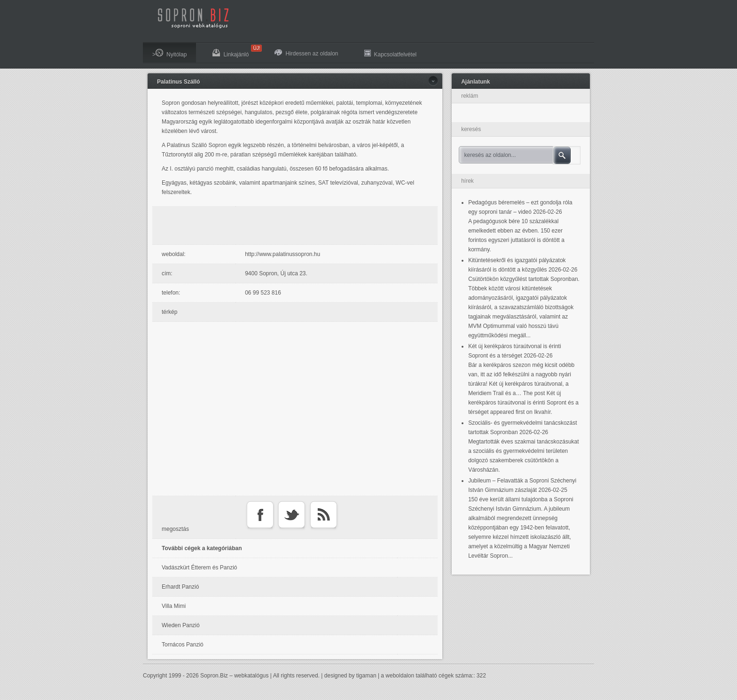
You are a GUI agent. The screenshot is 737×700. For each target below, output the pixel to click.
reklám (470, 96)
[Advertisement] (298, 226)
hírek (467, 181)
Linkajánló (235, 51)
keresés (471, 129)
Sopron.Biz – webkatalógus (234, 676)
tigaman (366, 676)
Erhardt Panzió (180, 587)
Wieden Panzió (181, 625)
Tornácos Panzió (183, 645)
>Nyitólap (169, 53)
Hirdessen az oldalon (306, 53)
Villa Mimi (174, 606)
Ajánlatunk (475, 82)
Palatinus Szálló (178, 82)
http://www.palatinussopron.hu (282, 254)
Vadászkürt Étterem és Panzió (200, 568)
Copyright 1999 (162, 676)
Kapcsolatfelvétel (391, 53)
